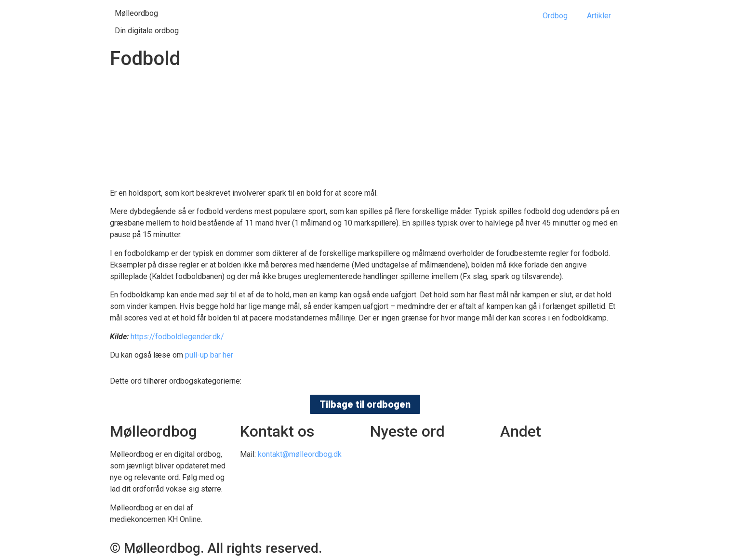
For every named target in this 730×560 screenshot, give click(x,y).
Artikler (599, 16)
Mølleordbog (136, 13)
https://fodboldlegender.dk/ (177, 337)
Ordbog (555, 16)
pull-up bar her (209, 355)
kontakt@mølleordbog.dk (300, 454)
